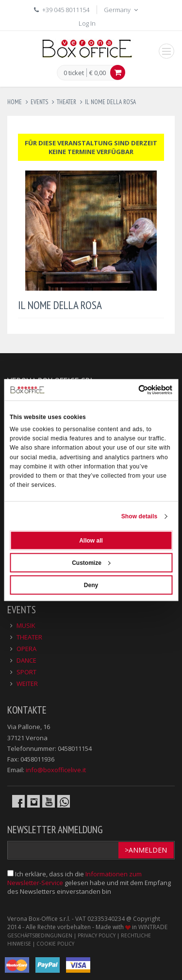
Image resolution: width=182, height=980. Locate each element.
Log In (87, 23)
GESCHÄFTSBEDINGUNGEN (40, 935)
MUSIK (26, 625)
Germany (122, 10)
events (39, 102)
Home (15, 102)
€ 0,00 (98, 73)
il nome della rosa (110, 102)
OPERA (26, 649)
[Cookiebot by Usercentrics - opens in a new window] (131, 389)
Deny (91, 585)
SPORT (26, 672)
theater (66, 102)
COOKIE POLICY (55, 944)
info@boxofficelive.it (56, 770)
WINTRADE (153, 927)
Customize (91, 563)
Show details (140, 516)
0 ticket (74, 73)
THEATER (29, 637)
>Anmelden (146, 850)
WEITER (27, 684)
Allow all (91, 541)
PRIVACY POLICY (97, 935)
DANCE (26, 660)
